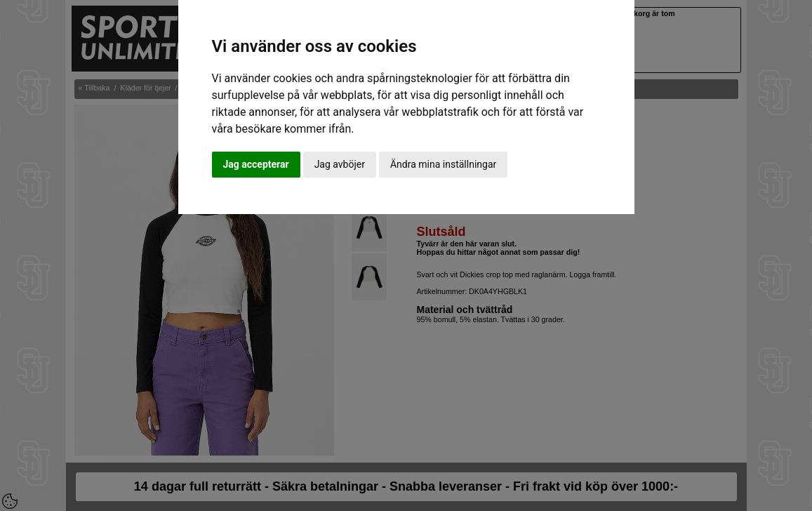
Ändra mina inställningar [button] (443, 164)
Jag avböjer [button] (340, 164)
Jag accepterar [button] (256, 164)
